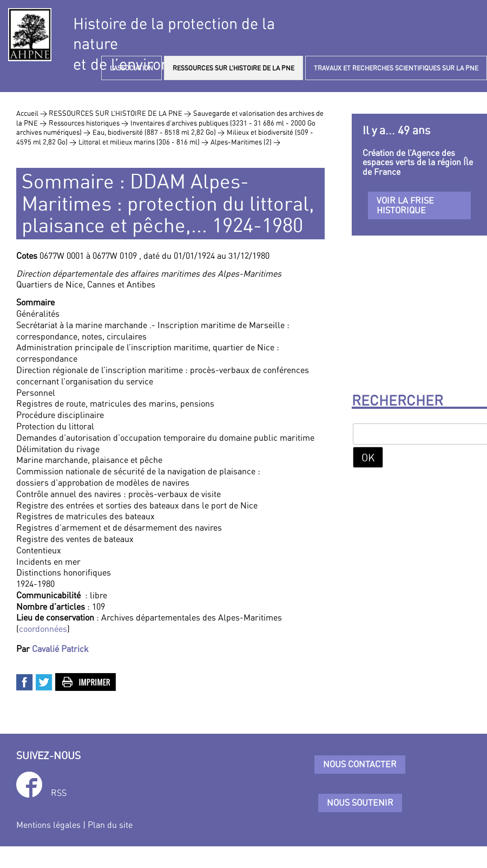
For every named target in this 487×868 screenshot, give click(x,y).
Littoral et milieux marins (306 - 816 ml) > (143, 142)
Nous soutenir (360, 802)
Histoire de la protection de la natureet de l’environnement (174, 44)
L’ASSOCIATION (131, 68)
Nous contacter (360, 764)
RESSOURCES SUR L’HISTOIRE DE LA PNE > (120, 113)
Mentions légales (48, 825)
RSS (59, 793)
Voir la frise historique (405, 205)
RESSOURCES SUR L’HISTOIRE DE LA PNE (233, 68)
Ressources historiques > (88, 123)
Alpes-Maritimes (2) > (245, 142)
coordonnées (43, 629)
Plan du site (110, 825)
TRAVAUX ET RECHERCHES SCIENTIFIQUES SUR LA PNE (396, 68)
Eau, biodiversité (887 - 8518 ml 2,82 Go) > (159, 132)
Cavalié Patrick (60, 649)
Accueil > (32, 113)
